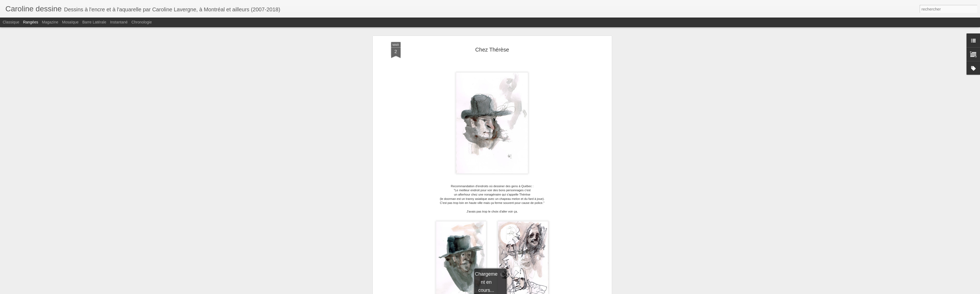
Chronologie (142, 22)
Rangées (30, 22)
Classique (11, 22)
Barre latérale (94, 22)
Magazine (50, 22)
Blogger (540, 291)
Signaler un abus (558, 291)
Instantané (119, 22)
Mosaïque (70, 22)
